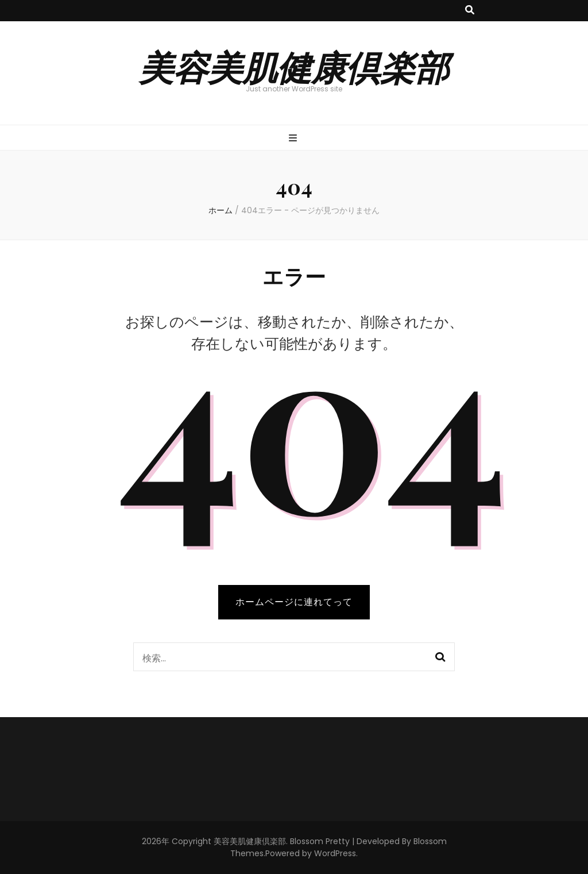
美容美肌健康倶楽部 (294, 66)
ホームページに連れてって (294, 602)
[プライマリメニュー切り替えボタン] (294, 139)
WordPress (335, 853)
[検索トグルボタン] (470, 11)
